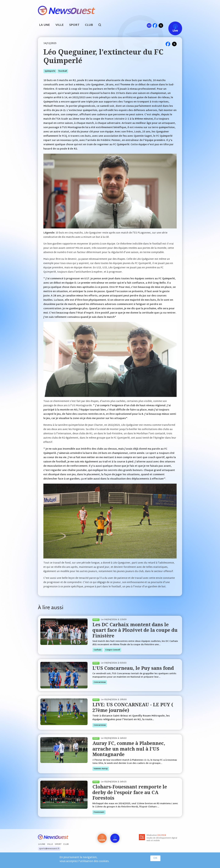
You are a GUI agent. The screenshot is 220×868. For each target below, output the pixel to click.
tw (161, 25)
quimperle (50, 71)
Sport (74, 25)
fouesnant (99, 812)
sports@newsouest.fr (49, 849)
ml (149, 25)
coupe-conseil (113, 650)
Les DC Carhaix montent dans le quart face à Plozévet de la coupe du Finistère (135, 630)
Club (89, 25)
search (101, 25)
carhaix (98, 650)
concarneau (100, 682)
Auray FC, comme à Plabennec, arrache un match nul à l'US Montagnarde (129, 749)
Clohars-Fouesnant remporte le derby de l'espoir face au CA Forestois (130, 792)
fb (155, 25)
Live (172, 25)
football (63, 71)
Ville (60, 25)
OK (155, 858)
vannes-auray (101, 769)
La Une (45, 25)
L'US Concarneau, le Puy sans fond (133, 668)
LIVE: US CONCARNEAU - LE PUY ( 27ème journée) (133, 707)
